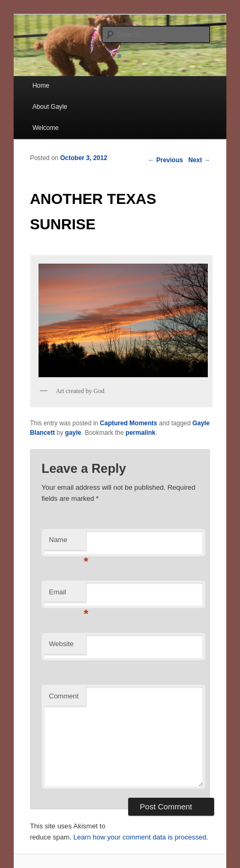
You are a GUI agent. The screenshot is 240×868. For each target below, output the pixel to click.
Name (68, 543)
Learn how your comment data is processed (140, 837)
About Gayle (50, 107)
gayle (73, 433)
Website (61, 644)
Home (41, 86)
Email (68, 595)
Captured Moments (128, 423)
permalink (141, 433)
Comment (64, 696)
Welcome (45, 128)
